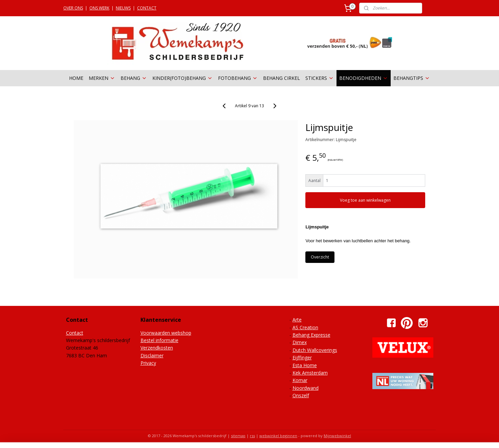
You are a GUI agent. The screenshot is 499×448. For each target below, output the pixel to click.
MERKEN (102, 78)
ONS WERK (99, 8)
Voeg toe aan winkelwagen (365, 200)
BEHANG (134, 78)
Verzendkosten (157, 348)
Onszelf (301, 395)
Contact (75, 333)
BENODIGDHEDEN (364, 78)
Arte (297, 320)
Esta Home (305, 365)
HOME (76, 78)
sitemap (238, 436)
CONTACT (147, 8)
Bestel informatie (159, 340)
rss (252, 436)
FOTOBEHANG (238, 78)
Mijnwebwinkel (337, 436)
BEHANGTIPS (412, 78)
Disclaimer (152, 355)
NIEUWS (123, 8)
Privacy (148, 363)
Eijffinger (302, 357)
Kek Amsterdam (310, 373)
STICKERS (320, 78)
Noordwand (306, 388)
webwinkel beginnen (278, 436)
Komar (300, 380)
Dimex (300, 342)
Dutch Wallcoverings (315, 350)
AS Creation (305, 327)
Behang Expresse (311, 335)
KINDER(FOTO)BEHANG (182, 78)
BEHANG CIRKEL (281, 78)
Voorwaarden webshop (166, 333)
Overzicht (320, 257)
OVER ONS (73, 8)
